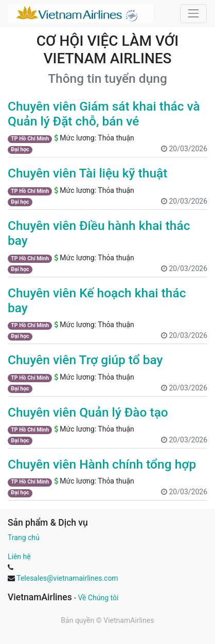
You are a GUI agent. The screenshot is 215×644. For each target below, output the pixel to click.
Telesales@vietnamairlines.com (67, 578)
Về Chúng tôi (98, 598)
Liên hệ (19, 557)
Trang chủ (24, 538)
